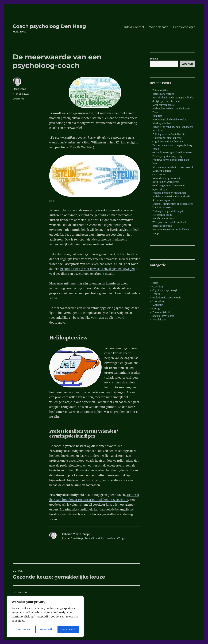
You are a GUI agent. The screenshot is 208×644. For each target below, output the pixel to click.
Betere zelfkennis (162, 226)
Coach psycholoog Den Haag (49, 26)
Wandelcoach (159, 27)
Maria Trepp (20, 89)
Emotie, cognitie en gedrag (167, 156)
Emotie (156, 294)
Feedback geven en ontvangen (169, 193)
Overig (156, 309)
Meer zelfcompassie (163, 105)
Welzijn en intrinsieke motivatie (170, 222)
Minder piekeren (162, 171)
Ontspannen (159, 175)
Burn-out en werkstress (166, 182)
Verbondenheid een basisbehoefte (171, 109)
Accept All (68, 630)
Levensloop (159, 301)
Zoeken (154, 59)
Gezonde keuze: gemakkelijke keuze (172, 153)
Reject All (46, 630)
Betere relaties (160, 90)
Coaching (18, 99)
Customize (23, 630)
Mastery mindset (162, 123)
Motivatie (158, 305)
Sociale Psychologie (163, 316)
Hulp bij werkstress (163, 219)
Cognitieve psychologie (165, 290)
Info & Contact (134, 27)
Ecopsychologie (184, 27)
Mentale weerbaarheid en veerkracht (173, 167)
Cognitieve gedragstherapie (168, 142)
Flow (155, 112)
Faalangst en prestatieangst (168, 211)
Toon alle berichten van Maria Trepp (105, 538)
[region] (45, 617)
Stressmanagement (163, 200)
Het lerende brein (162, 215)
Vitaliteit (157, 116)
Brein (155, 283)
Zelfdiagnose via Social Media (169, 134)
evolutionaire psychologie (167, 298)
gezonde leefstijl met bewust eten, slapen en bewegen (98, 269)
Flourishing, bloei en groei (167, 138)
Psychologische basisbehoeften (170, 120)
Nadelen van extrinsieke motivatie (171, 197)
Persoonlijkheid (161, 312)
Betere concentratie (163, 94)
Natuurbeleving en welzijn (167, 178)
